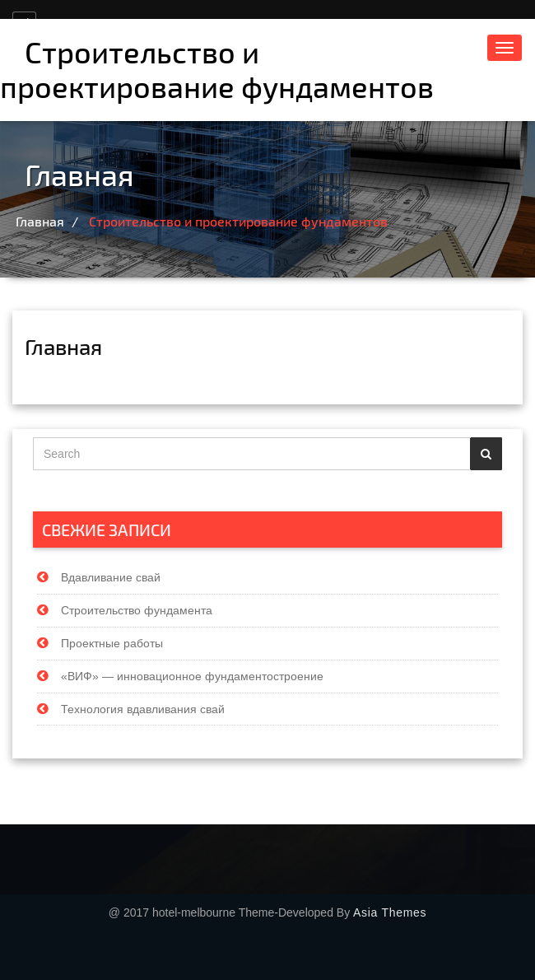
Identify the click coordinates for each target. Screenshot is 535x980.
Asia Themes (390, 912)
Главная (43, 221)
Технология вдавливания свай (143, 707)
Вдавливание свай (111, 576)
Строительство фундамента (137, 609)
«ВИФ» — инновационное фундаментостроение (192, 675)
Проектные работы (112, 642)
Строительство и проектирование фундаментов (217, 69)
